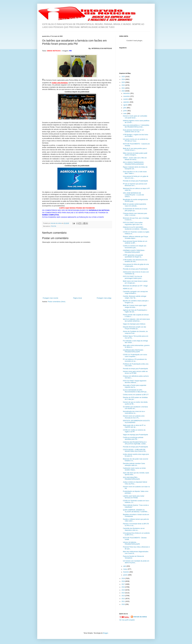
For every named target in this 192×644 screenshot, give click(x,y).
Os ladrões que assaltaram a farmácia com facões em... (135, 408)
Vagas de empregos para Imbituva (134, 324)
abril (125, 566)
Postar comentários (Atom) (57, 302)
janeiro (126, 575)
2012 (123, 599)
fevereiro (126, 572)
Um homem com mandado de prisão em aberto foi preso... (136, 562)
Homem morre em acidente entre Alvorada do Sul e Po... (134, 417)
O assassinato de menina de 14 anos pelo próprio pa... (135, 210)
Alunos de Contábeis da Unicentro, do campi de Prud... (135, 332)
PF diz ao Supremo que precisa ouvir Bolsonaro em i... (135, 185)
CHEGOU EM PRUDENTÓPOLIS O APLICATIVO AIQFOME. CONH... (135, 443)
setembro (127, 102)
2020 (123, 91)
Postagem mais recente (50, 298)
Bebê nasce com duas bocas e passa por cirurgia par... (135, 282)
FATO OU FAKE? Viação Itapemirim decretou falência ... (135, 382)
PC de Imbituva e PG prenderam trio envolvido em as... (135, 360)
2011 (123, 601)
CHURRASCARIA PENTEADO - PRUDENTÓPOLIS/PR (133, 351)
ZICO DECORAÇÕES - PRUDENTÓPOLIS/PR (131, 478)
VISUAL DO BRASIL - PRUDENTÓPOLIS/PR (131, 543)
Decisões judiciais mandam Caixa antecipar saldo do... (134, 464)
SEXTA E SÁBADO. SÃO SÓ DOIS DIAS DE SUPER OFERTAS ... (136, 320)
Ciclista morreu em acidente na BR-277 (136, 395)
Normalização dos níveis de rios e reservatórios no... (134, 412)
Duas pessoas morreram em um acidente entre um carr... (133, 131)
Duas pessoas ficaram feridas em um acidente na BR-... (135, 242)
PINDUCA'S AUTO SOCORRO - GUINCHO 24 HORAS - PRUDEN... (136, 228)
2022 (123, 85)
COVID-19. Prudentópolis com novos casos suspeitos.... (135, 356)
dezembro (127, 93)
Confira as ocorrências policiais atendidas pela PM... (133, 438)
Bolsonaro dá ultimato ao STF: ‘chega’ (135, 286)
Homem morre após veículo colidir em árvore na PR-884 (135, 372)
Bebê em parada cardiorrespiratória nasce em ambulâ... (135, 205)
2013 (123, 596)
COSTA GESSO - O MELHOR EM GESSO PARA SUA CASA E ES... (135, 450)
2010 (123, 604)
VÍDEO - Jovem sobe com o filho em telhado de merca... (135, 159)
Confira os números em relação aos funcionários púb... (135, 247)
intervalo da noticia (56, 223)
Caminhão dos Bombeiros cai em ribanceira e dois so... (134, 529)
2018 (123, 581)
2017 (123, 584)
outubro (126, 99)
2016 (123, 587)
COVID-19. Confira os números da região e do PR (134, 431)
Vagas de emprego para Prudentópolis (135, 435)
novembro (127, 96)
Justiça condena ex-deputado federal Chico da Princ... (135, 483)
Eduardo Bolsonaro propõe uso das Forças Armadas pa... (135, 328)
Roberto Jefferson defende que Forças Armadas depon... (135, 237)
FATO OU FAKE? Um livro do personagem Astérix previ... (133, 277)
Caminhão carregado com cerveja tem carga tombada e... (135, 292)
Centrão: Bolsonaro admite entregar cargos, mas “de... (135, 297)
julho (125, 108)
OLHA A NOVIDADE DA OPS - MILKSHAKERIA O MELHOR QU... (135, 391)
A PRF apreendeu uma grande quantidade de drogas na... (133, 256)
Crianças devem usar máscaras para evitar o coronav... (135, 214)
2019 (123, 578)
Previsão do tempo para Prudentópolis (135, 181)
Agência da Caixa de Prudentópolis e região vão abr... (135, 311)
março (126, 569)
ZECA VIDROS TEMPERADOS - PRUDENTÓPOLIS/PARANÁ (134, 163)
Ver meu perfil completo (127, 620)
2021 (123, 88)
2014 (123, 593)
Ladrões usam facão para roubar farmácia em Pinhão (134, 497)
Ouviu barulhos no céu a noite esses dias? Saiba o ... (135, 173)
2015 (123, 590)
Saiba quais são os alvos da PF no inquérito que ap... (134, 426)
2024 (123, 79)
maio (125, 114)
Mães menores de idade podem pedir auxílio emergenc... (135, 154)
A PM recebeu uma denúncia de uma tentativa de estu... (135, 261)
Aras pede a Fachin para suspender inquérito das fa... (135, 386)
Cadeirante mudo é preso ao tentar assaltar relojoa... (134, 469)
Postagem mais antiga (104, 298)
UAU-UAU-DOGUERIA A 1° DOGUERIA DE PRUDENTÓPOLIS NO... (136, 126)
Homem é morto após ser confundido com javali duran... (135, 117)
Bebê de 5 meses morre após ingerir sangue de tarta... (135, 306)
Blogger (106, 633)
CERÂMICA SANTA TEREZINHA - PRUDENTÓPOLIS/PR (134, 251)
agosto (126, 105)
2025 (123, 77)
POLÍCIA (53, 226)
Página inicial (77, 298)
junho (125, 111)
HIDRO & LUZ (128, 289)
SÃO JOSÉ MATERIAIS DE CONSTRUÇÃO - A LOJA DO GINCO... (133, 195)
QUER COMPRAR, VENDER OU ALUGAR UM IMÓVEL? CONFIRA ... (136, 511)
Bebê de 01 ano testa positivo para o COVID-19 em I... (135, 149)
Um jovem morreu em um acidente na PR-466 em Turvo (135, 140)
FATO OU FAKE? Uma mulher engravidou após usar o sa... (133, 223)
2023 (123, 82)
